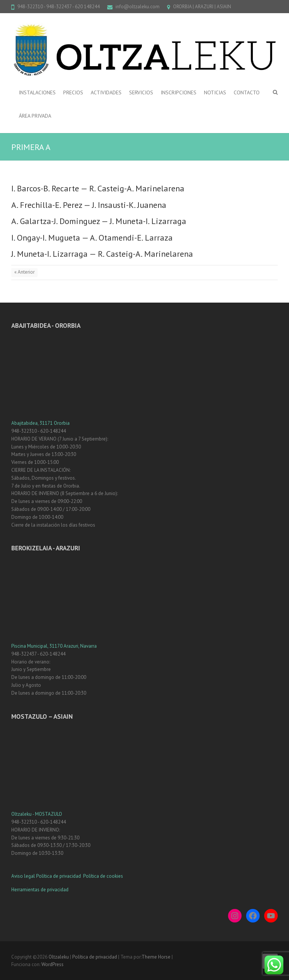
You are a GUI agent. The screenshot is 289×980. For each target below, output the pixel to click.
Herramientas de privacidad (40, 890)
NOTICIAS (215, 92)
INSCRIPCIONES (179, 92)
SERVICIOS (141, 92)
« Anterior (24, 272)
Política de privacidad (59, 876)
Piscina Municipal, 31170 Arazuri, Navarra (54, 646)
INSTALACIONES (37, 92)
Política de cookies (103, 876)
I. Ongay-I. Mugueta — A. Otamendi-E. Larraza (92, 238)
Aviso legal (23, 876)
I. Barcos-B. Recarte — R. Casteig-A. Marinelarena (98, 188)
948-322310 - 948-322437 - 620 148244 (59, 7)
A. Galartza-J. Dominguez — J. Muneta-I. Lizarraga (99, 221)
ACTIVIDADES (106, 92)
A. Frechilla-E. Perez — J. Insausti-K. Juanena (89, 205)
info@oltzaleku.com (138, 7)
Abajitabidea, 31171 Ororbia (40, 423)
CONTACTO (247, 92)
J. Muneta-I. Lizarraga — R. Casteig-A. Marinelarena (102, 254)
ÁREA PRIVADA (35, 116)
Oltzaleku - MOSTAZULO (37, 814)
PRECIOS (73, 92)
